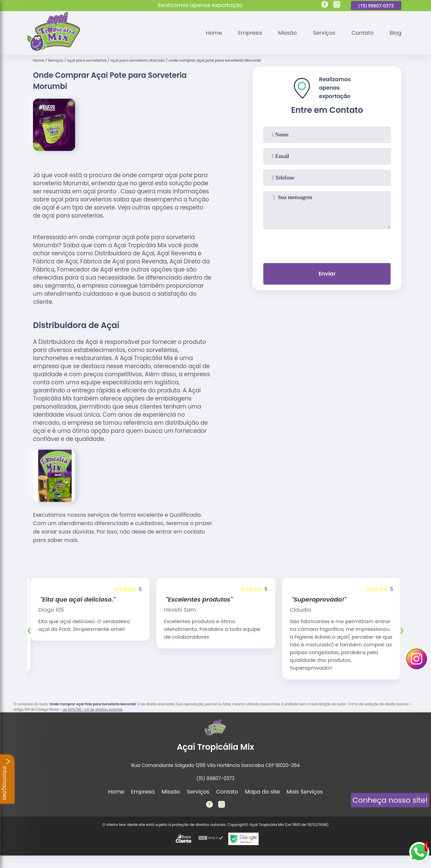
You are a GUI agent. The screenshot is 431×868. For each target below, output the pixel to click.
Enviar (327, 274)
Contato (363, 33)
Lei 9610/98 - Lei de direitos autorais (93, 710)
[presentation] (327, 245)
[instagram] (337, 5)
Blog (395, 33)
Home (214, 33)
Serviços (324, 33)
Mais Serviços (305, 792)
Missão (287, 33)
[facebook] (325, 5)
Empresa (250, 33)
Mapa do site (262, 792)
